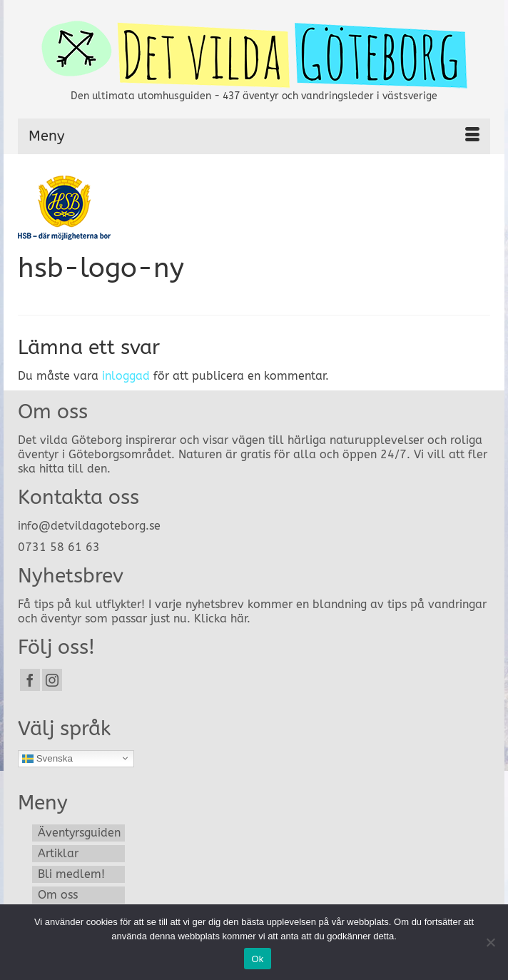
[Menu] (254, 136)
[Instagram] (52, 680)
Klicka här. (222, 618)
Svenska (47, 758)
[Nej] (490, 942)
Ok (257, 959)
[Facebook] (30, 680)
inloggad (126, 376)
